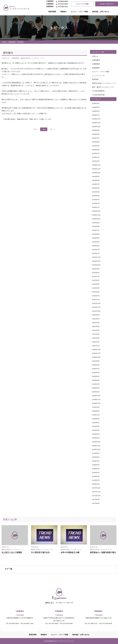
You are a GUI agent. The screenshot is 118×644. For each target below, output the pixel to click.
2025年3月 (96, 153)
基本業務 (95, 79)
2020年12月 (96, 349)
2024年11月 (96, 169)
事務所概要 (33, 635)
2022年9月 (96, 269)
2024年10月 (96, 173)
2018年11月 (96, 446)
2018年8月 (96, 457)
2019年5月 (96, 423)
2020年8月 (96, 365)
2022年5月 (96, 284)
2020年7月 (96, 369)
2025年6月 (96, 142)
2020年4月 (96, 380)
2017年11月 (96, 492)
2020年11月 (96, 353)
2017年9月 (96, 499)
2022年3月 (96, 292)
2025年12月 (96, 119)
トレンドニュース (98, 75)
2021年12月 (96, 303)
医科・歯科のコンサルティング (103, 87)
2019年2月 (96, 434)
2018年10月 (96, 449)
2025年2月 (96, 157)
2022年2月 (96, 296)
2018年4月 (96, 473)
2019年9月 (96, 407)
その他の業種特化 (98, 91)
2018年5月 (96, 469)
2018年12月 (96, 442)
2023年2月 (96, 250)
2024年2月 (96, 203)
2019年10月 (96, 403)
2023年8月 (96, 226)
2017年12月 (96, 488)
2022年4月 (96, 288)
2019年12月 (96, 396)
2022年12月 (96, 257)
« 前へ (35, 129)
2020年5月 (96, 376)
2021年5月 (96, 330)
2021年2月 (96, 342)
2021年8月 (96, 319)
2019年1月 (96, 438)
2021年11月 (96, 307)
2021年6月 (96, 326)
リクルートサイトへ (107, 4)
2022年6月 (96, 280)
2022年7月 (96, 276)
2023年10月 (96, 219)
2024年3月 (96, 200)
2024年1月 (96, 207)
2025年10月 (96, 127)
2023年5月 (96, 238)
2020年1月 (96, 392)
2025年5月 (96, 146)
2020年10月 (96, 357)
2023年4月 (96, 242)
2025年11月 (96, 123)
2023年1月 (96, 253)
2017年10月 (96, 496)
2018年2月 (96, 480)
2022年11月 (96, 261)
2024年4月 (96, 196)
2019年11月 (96, 399)
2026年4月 (96, 103)
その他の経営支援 (98, 95)
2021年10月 (96, 311)
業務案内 (63, 12)
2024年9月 (96, 176)
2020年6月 (96, 373)
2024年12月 (96, 165)
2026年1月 (96, 115)
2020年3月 (96, 384)
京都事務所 (96, 64)
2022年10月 (96, 265)
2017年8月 (96, 503)
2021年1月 (96, 346)
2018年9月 (96, 453)
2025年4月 (96, 150)
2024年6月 (96, 188)
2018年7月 (96, 461)
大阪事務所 (12, 42)
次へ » (53, 129)
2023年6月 (96, 234)
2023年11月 (96, 215)
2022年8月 (96, 273)
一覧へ (44, 129)
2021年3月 (96, 338)
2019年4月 (96, 426)
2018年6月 (96, 465)
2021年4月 (96, 334)
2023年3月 (96, 246)
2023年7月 (96, 230)
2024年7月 (96, 184)
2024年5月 (96, 192)
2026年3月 (96, 107)
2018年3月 (96, 476)
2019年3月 (96, 430)
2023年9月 (96, 223)
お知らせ (95, 56)
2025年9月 (96, 130)
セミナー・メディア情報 (79, 12)
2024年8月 (96, 180)
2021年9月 (96, 315)
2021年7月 (96, 323)
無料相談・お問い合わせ (101, 12)
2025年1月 (96, 161)
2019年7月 (96, 415)
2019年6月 (96, 419)
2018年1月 (96, 484)
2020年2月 (96, 388)
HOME (4, 42)
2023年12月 (96, 211)
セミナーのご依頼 (82, 4)
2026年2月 (96, 111)
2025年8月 (96, 134)
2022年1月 (96, 300)
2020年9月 (96, 361)
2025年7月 (96, 138)
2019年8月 (96, 411)
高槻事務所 (96, 68)
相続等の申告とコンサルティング (104, 83)
